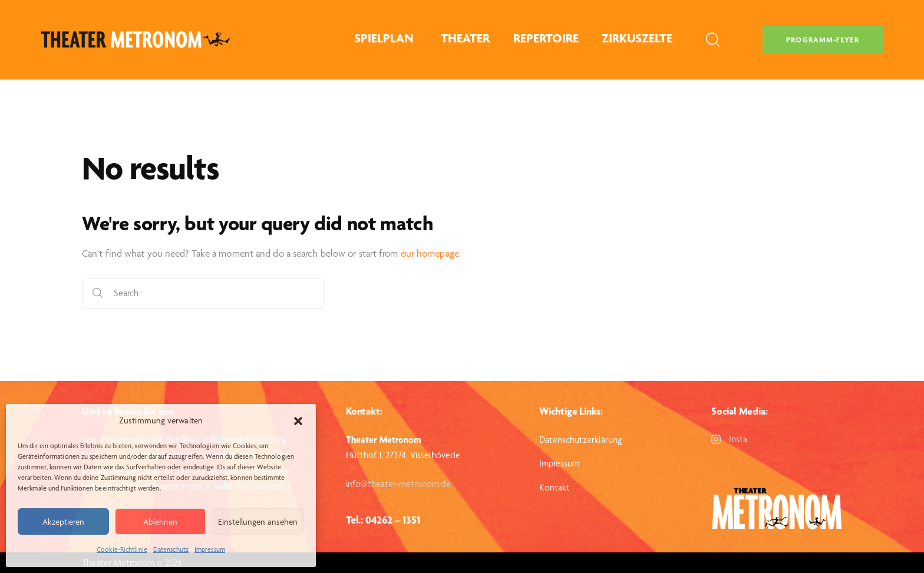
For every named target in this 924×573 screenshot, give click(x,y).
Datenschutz (171, 549)
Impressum (210, 549)
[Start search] (98, 294)
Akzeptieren (63, 522)
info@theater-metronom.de (398, 484)
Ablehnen (160, 522)
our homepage (430, 253)
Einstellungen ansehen (258, 522)
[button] (298, 421)
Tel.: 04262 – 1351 (383, 520)
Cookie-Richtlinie (122, 549)
